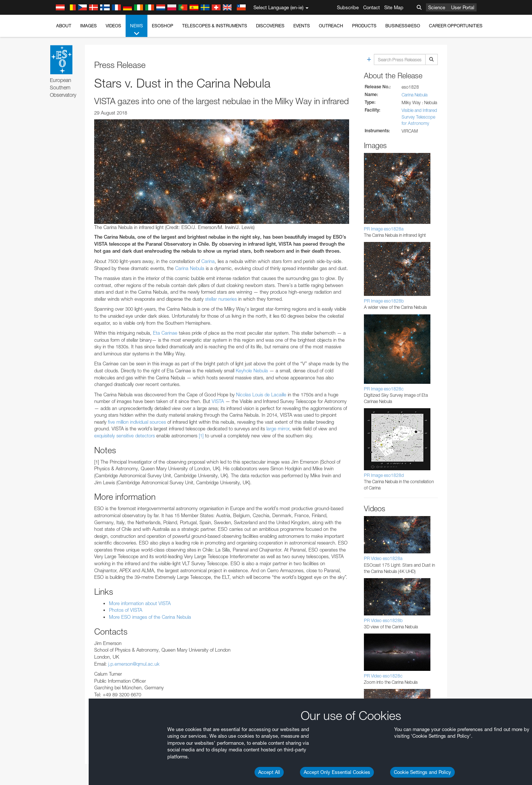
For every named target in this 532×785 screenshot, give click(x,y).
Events (302, 26)
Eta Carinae (165, 333)
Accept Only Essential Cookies (337, 772)
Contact (371, 7)
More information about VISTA (140, 603)
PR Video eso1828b (383, 620)
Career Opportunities (456, 26)
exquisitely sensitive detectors (125, 436)
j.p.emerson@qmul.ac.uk (134, 664)
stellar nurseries (221, 299)
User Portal (463, 7)
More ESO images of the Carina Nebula (150, 617)
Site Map (394, 7)
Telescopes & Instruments (215, 26)
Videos (113, 26)
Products (364, 26)
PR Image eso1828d (384, 475)
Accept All (269, 772)
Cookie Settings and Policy (422, 772)
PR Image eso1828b (384, 301)
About (64, 26)
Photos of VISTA (126, 610)
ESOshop (163, 26)
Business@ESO (403, 26)
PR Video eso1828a (383, 558)
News (137, 30)
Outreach (331, 26)
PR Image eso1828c (384, 389)
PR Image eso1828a (384, 229)
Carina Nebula (190, 268)
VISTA (218, 401)
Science (437, 7)
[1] (201, 436)
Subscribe (348, 7)
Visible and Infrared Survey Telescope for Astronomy (419, 117)
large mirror (277, 429)
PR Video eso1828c (383, 676)
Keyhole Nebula (252, 371)
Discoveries (270, 26)
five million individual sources (137, 422)
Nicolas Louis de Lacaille (261, 395)
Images (88, 26)
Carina (208, 261)
